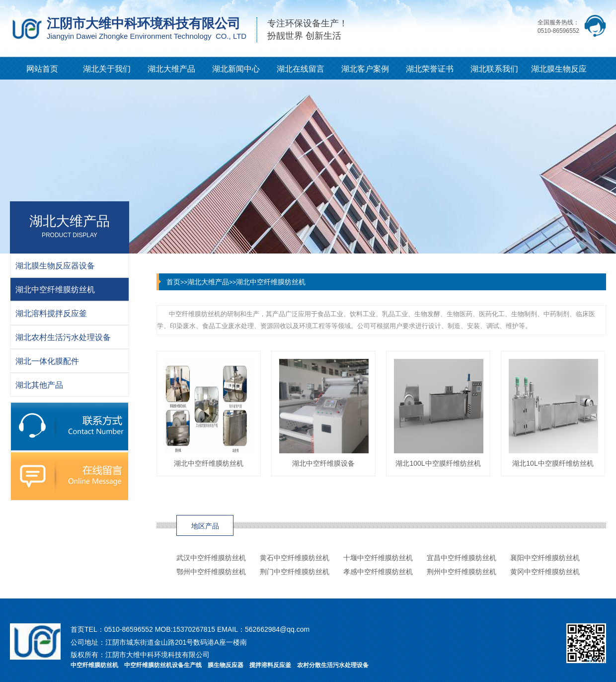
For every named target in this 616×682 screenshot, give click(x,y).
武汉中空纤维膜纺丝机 (211, 558)
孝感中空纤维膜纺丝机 (378, 572)
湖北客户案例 (365, 69)
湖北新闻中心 (236, 69)
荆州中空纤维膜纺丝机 (462, 572)
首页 (173, 282)
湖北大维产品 (171, 69)
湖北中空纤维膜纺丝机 (271, 282)
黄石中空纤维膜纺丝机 (295, 558)
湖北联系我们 (494, 69)
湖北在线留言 (301, 69)
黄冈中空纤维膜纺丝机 (545, 572)
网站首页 (42, 69)
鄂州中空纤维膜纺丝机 (211, 572)
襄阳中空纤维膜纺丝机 (545, 558)
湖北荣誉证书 (430, 69)
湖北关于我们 (107, 69)
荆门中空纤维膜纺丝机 (295, 572)
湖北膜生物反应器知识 (559, 72)
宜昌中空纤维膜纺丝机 (462, 558)
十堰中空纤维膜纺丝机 (378, 558)
